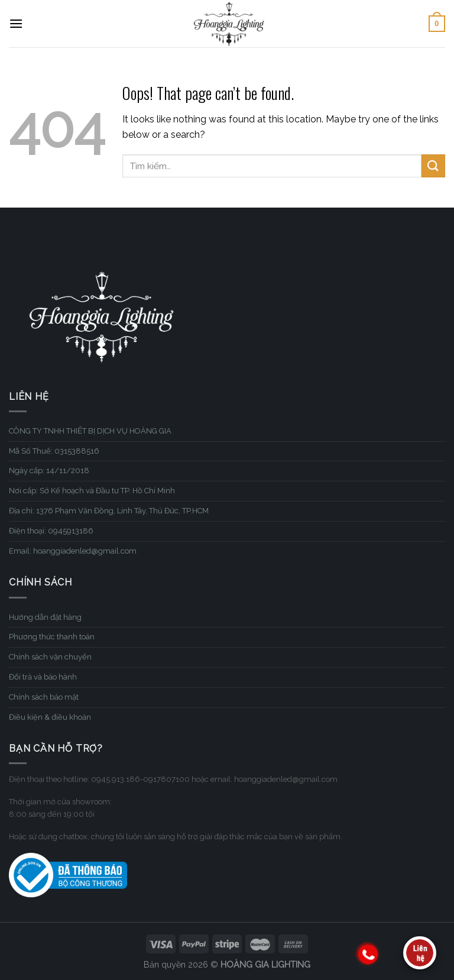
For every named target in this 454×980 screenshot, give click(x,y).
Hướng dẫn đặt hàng (45, 617)
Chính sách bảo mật (44, 697)
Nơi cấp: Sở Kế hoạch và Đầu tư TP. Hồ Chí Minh (92, 491)
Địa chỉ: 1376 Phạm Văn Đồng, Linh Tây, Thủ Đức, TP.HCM (109, 511)
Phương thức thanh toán (52, 637)
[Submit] (433, 166)
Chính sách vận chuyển (50, 657)
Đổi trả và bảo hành (43, 677)
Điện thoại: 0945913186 (51, 531)
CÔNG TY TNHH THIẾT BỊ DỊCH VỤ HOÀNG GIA (90, 431)
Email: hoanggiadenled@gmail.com (73, 551)
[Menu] (16, 23)
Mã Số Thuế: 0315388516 (54, 451)
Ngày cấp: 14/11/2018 (49, 470)
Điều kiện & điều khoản (50, 717)
